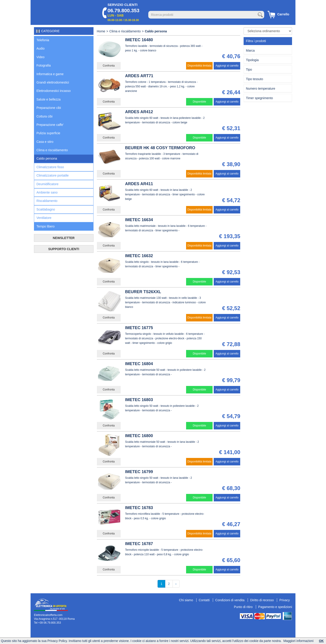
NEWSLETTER (64, 238)
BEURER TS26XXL (143, 292)
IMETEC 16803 (139, 400)
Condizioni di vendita (230, 600)
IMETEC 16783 (139, 508)
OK (321, 641)
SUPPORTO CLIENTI (64, 249)
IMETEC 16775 (139, 328)
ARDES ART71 (139, 76)
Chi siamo (186, 600)
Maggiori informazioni (298, 641)
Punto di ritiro (243, 607)
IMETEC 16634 (139, 220)
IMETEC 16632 (139, 256)
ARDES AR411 (139, 184)
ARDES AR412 (139, 112)
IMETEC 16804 (139, 364)
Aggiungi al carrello (227, 66)
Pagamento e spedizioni (275, 607)
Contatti (204, 600)
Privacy (285, 600)
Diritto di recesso (262, 600)
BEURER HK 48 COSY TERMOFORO (160, 148)
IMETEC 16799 (139, 472)
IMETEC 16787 (139, 544)
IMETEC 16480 (139, 40)
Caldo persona (156, 31)
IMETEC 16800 (139, 436)
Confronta (109, 66)
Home (101, 31)
